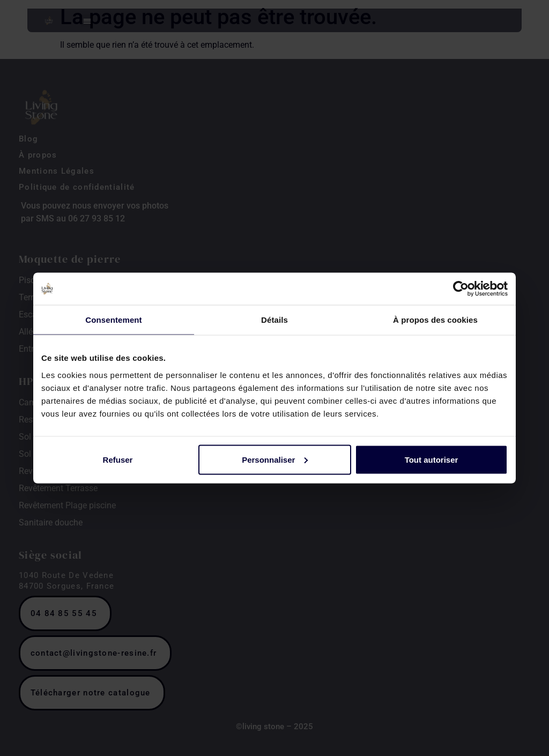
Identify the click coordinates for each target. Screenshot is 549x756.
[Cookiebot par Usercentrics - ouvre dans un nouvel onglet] (461, 289)
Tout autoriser (432, 459)
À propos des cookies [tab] (435, 320)
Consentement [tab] (113, 320)
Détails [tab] (274, 320)
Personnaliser (275, 459)
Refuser (118, 459)
